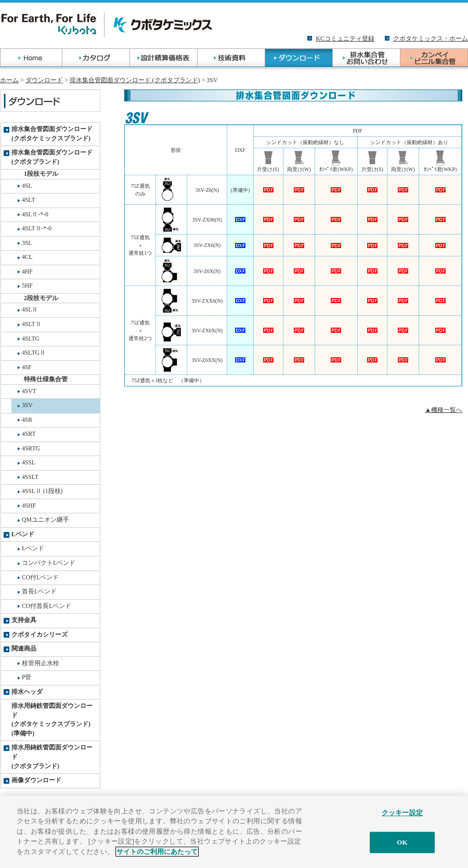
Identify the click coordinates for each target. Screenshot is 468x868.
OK (402, 847)
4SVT (29, 391)
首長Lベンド (39, 592)
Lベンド (23, 534)
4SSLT (30, 477)
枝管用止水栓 (41, 663)
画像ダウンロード (36, 780)
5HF (27, 286)
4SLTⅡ (32, 324)
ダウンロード (44, 80)
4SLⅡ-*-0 (35, 215)
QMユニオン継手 (45, 520)
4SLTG (31, 339)
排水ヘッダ (27, 692)
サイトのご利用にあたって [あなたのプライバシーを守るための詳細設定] (157, 857)
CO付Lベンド (40, 578)
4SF (27, 367)
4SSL (29, 463)
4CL (27, 257)
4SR (27, 420)
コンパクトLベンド (49, 563)
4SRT (29, 434)
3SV (27, 405)
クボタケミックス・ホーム (431, 38)
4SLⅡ (30, 310)
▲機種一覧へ (444, 410)
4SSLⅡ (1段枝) (42, 491)
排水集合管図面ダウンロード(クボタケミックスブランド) (52, 134)
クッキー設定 (402, 818)
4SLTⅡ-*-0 (37, 229)
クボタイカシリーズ (40, 635)
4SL (27, 186)
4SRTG (31, 449)
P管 (27, 677)
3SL (27, 243)
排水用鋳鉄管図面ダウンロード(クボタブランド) (52, 757)
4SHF (29, 506)
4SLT (29, 200)
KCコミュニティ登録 (345, 38)
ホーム (9, 80)
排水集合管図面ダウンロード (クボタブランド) (135, 80)
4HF (27, 272)
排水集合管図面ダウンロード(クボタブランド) (52, 157)
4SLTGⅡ (34, 353)
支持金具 (24, 620)
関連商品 (24, 649)
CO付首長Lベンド (47, 606)
